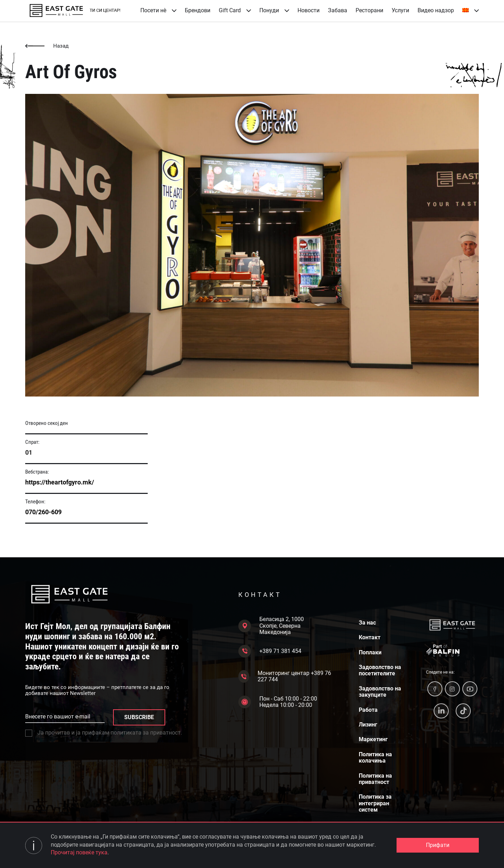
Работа (368, 710)
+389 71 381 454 (270, 651)
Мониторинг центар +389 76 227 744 (285, 676)
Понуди (274, 10)
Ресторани (369, 10)
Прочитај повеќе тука (79, 852)
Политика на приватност (375, 779)
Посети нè (158, 10)
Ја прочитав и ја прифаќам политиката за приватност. (104, 733)
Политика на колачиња (375, 758)
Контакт (370, 638)
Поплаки (370, 653)
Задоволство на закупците (380, 692)
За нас (367, 623)
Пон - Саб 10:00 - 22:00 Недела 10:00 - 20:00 (278, 702)
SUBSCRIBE (139, 717)
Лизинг (368, 725)
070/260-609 (43, 512)
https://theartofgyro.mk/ (60, 482)
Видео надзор (436, 10)
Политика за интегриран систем (375, 803)
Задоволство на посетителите (380, 670)
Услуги (400, 10)
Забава (338, 10)
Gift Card (235, 10)
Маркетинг (373, 739)
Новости (309, 10)
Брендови (198, 10)
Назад (47, 46)
